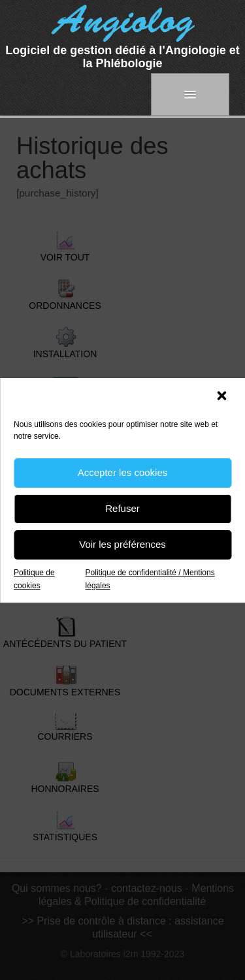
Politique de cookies (34, 579)
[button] (223, 397)
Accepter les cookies (123, 472)
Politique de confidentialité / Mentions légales (150, 579)
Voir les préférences (122, 544)
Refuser (122, 508)
